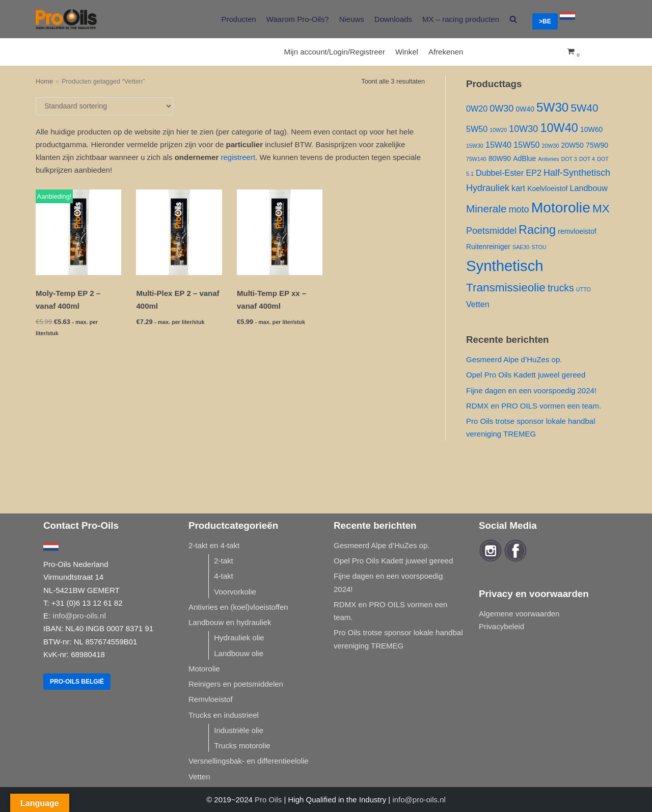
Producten (238, 19)
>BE (545, 21)
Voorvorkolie (235, 592)
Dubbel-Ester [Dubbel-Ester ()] (500, 173)
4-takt (224, 576)
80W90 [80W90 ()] (500, 158)
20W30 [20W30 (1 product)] (551, 146)
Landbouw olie (239, 653)
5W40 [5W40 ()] (584, 108)
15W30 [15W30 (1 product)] (475, 146)
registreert (238, 157)
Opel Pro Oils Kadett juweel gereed (526, 375)
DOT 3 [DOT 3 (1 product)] (569, 159)
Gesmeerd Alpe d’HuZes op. (514, 359)
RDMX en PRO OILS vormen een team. (534, 406)
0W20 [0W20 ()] (477, 109)
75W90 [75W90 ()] (597, 145)
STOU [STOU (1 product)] (539, 247)
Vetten (199, 777)
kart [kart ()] (518, 188)
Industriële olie (239, 730)
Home (44, 81)
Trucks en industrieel (224, 715)
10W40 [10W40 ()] (559, 128)
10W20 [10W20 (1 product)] (498, 130)
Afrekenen (446, 52)
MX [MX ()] (601, 209)
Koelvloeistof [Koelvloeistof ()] (547, 188)
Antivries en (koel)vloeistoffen (238, 607)
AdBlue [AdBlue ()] (524, 158)
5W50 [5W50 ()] (477, 129)
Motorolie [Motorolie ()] (561, 207)
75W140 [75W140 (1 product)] (476, 159)
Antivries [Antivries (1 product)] (548, 159)
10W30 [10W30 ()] (523, 129)
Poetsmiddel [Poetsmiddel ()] (491, 231)
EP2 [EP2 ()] (534, 173)
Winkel (407, 52)
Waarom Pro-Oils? (298, 19)
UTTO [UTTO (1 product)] (583, 289)
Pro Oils (268, 800)
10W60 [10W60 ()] (591, 129)
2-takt (224, 561)
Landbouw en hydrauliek (230, 622)
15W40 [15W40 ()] (498, 145)
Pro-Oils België (77, 682)
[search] (513, 19)
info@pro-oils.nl (79, 616)
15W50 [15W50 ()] (526, 145)
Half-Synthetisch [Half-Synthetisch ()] (577, 173)
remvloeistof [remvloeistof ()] (577, 231)
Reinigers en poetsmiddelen (236, 684)
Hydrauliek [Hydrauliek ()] (488, 188)
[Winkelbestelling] (104, 106)
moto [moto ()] (519, 209)
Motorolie (204, 669)
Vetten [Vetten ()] (478, 304)
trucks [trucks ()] (561, 288)
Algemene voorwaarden (519, 614)
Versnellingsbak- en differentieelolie (249, 761)
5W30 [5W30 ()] (552, 107)
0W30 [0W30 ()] (501, 109)
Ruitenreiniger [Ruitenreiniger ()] (488, 247)
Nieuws (352, 19)
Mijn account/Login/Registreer (335, 52)
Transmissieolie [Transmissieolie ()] (506, 288)
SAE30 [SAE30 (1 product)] (521, 247)
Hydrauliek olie (239, 638)
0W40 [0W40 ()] (525, 109)
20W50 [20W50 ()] (573, 145)
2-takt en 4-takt (214, 545)
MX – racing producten (461, 19)
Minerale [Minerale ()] (486, 209)
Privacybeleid (501, 626)
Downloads (393, 19)
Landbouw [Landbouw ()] (589, 188)
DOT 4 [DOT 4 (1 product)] (587, 159)
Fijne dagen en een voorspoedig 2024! (531, 390)
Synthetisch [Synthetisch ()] (505, 266)
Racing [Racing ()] (537, 230)
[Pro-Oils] (66, 19)
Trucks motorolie (242, 746)
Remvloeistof (211, 699)
